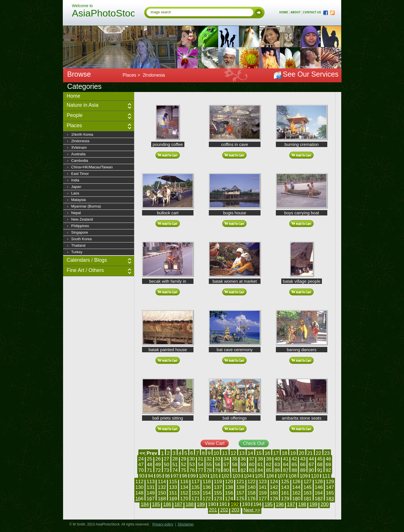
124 (274, 482)
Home (74, 96)
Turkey (77, 252)
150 (162, 493)
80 (226, 470)
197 (291, 504)
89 (303, 470)
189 (201, 504)
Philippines (80, 226)
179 (285, 499)
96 (167, 476)
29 (184, 459)
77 (201, 470)
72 (158, 470)
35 (235, 459)
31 (201, 459)
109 (304, 476)
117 (195, 482)
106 (270, 476)
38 (260, 459)
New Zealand (82, 219)
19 (293, 453)
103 (236, 476)
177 (263, 499)
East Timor (80, 174)
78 (209, 470)
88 (294, 470)
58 (235, 465)
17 (276, 453)
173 (218, 499)
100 (203, 476)
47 (141, 465)
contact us (312, 12)
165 (330, 493)
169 (173, 499)
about (296, 12)
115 (173, 482)
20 (302, 453)
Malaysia (79, 200)
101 (214, 476)
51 (175, 465)
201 (213, 510)
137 (218, 487)
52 (184, 465)
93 (142, 476)
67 (311, 465)
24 (141, 459)
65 (294, 465)
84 (260, 470)
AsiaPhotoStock (103, 14)
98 (185, 476)
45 (320, 459)
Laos (75, 193)
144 (296, 487)
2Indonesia (80, 141)
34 (226, 459)
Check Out (254, 443)
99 (193, 476)
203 (235, 510)
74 (175, 470)
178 (274, 499)
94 (150, 476)
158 (251, 493)
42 (294, 459)
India (75, 180)
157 (240, 493)
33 (218, 459)
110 (315, 476)
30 (192, 459)
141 (263, 487)
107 (281, 476)
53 (192, 465)
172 (207, 499)
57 (226, 465)
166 (139, 499)
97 (176, 476)
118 (207, 482)
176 (251, 499)
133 (173, 487)
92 (328, 470)
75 (184, 470)
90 (311, 470)
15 (259, 453)
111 (326, 476)
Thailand (78, 245)
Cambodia (80, 161)
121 (240, 482)
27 (167, 459)
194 (257, 504)
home (284, 12)
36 (243, 459)
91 (320, 470)
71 (150, 470)
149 (151, 493)
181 (307, 499)
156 (229, 493)
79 (218, 470)
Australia (79, 154)
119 (218, 482)
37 (252, 459)
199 (313, 504)
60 (252, 465)
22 (319, 453)
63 (277, 465)
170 (184, 499)
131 (151, 487)
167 (151, 499)
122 (251, 482)
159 (263, 493)
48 (150, 465)
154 (207, 493)
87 (286, 470)
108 (292, 476)
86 (277, 470)
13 (242, 453)
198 (302, 504)
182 (319, 499)
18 (285, 453)
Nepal (76, 213)
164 (319, 493)
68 (320, 465)
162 (296, 493)
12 (233, 453)
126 (296, 482)
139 (240, 487)
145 (307, 487)
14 (250, 453)
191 (223, 504)
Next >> (252, 510)
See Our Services (311, 74)
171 (195, 499)
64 (286, 465)
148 (139, 493)
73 (167, 470)
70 (141, 470)
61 (260, 465)
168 (162, 499)
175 (240, 499)
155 (218, 493)
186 (167, 504)
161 (285, 493)
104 (248, 476)
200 (324, 504)
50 (167, 465)
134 (184, 487)
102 (225, 476)
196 (280, 504)
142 (274, 487)
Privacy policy (163, 524)
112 (139, 482)
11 (225, 453)
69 (328, 465)
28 (175, 459)
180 (296, 499)
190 (212, 504)
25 (150, 459)
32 (209, 459)
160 (274, 493)
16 (267, 453)
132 (162, 487)
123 (263, 482)
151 (173, 493)
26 (158, 459)
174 (229, 499)
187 (178, 504)
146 (319, 487)
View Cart (215, 443)
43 (303, 459)
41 (286, 459)
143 (285, 487)
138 (229, 487)
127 (307, 482)
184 (145, 504)
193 (246, 504)
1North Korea (82, 134)
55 (209, 465)
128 (319, 482)
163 (307, 493)
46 (328, 459)
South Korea (82, 239)
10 (216, 453)
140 (251, 487)
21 (310, 453)
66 (303, 465)
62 (269, 465)
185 (156, 504)
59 (243, 465)
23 (327, 453)
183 (330, 499)
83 (252, 470)
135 (195, 487)
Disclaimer (186, 524)
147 (330, 487)
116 (184, 482)
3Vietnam (79, 147)
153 (195, 493)
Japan (76, 187)
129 (330, 482)
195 (268, 504)
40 (277, 459)
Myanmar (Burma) (86, 206)
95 (159, 476)
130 (139, 487)
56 (218, 465)
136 (207, 487)
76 (192, 470)
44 (311, 459)
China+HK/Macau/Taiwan (92, 167)
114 (162, 482)
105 (259, 476)
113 (151, 482)
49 (158, 465)
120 (229, 482)
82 (243, 470)
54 (201, 465)
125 (285, 482)
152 (184, 493)
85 (269, 470)
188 (189, 504)
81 (235, 470)
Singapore (80, 232)
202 (224, 510)
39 (269, 459)
